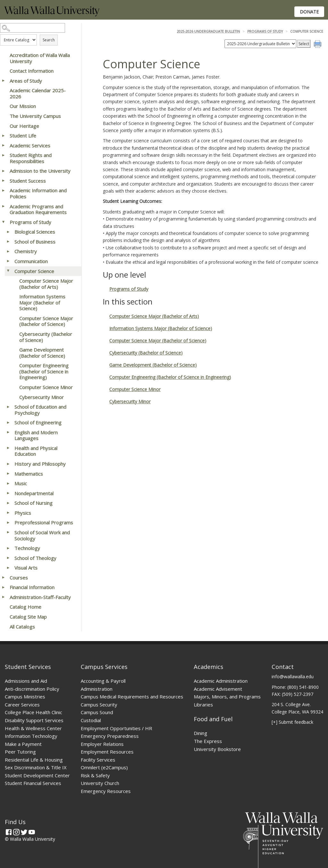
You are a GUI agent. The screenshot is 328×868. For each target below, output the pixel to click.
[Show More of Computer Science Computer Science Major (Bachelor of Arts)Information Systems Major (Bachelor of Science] (8, 271)
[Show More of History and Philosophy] (8, 464)
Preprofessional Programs (44, 522)
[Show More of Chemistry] (8, 251)
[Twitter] (24, 832)
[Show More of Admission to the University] (3, 171)
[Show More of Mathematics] (8, 474)
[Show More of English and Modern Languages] (8, 432)
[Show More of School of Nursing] (8, 503)
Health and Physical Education (36, 451)
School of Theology (35, 558)
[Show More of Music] (8, 483)
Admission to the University (40, 171)
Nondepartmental (34, 493)
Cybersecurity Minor (41, 397)
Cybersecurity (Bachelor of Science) (46, 337)
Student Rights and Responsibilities (31, 158)
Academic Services (30, 146)
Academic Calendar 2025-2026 (38, 93)
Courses (19, 578)
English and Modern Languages (36, 435)
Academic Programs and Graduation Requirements (38, 209)
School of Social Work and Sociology (42, 535)
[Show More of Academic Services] (3, 146)
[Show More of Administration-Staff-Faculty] (3, 597)
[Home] (52, 15)
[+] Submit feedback (292, 722)
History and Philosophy (40, 464)
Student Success (28, 181)
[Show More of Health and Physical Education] (8, 448)
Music (21, 483)
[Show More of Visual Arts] (8, 568)
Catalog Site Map (28, 617)
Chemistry (26, 251)
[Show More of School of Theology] (8, 558)
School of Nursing (33, 503)
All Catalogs (22, 627)
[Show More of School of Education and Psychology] (8, 407)
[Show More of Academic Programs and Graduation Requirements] (3, 206)
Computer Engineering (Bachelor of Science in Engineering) (44, 371)
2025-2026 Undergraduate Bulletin (208, 31)
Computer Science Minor (46, 387)
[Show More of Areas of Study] (3, 81)
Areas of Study (26, 81)
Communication (31, 261)
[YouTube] (32, 832)
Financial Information (32, 587)
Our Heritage (24, 126)
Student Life (23, 136)
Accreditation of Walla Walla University (40, 58)
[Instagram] (16, 832)
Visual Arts (26, 568)
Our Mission (23, 106)
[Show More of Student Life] (3, 136)
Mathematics (29, 474)
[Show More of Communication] (8, 261)
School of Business (35, 242)
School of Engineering (38, 422)
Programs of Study (30, 222)
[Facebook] (9, 832)
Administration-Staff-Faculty (40, 597)
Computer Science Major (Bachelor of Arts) (46, 284)
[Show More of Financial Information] (3, 587)
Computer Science (34, 271)
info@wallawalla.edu (293, 676)
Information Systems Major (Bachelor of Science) (42, 302)
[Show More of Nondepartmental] (8, 493)
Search (49, 40)
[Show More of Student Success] (3, 181)
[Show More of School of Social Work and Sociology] (8, 532)
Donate (309, 12)
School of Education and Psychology (40, 410)
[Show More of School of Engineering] (8, 422)
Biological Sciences (35, 232)
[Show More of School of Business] (8, 242)
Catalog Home (25, 607)
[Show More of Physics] (8, 513)
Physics (23, 513)
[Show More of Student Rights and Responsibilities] (3, 155)
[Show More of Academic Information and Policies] (3, 190)
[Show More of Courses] (3, 578)
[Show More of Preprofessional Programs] (8, 522)
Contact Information (32, 71)
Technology (27, 548)
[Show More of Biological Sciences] (8, 232)
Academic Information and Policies (38, 193)
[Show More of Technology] (8, 548)
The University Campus (35, 116)
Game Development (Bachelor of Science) (42, 353)
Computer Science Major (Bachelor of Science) (46, 321)
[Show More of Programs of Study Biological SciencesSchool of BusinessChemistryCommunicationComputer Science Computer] (3, 222)
